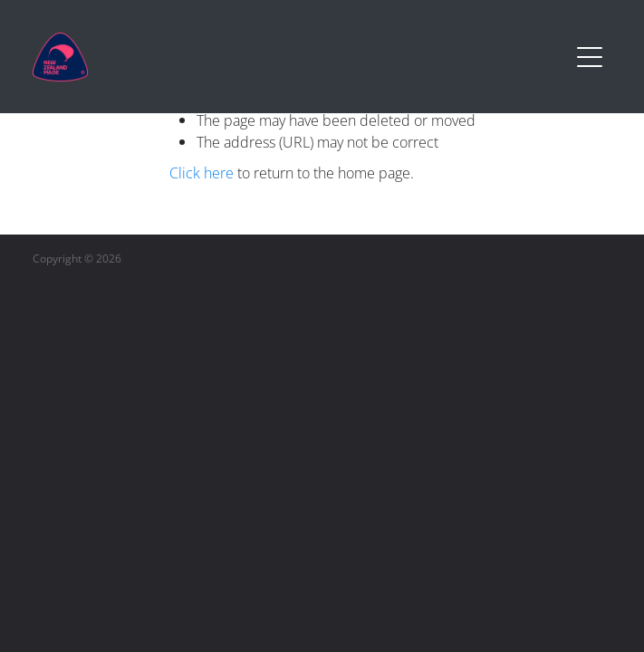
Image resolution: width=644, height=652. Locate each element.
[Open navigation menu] (590, 57)
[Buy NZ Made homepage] (301, 57)
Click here (202, 173)
